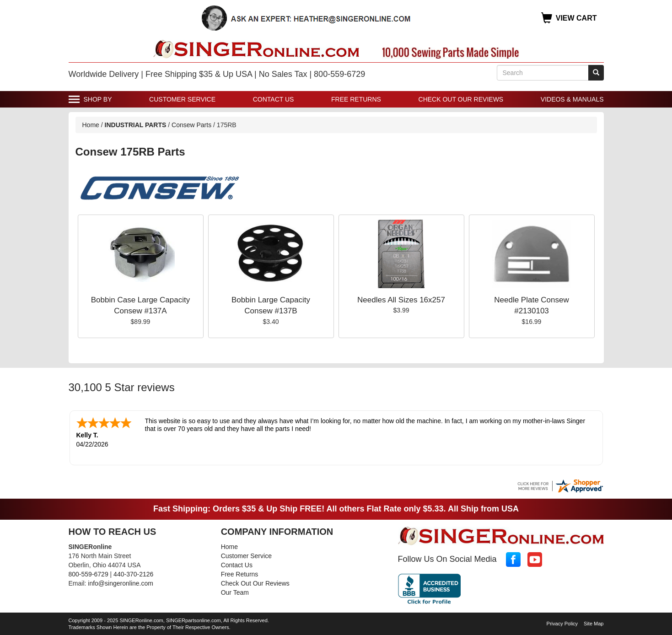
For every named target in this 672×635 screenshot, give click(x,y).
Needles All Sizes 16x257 (401, 300)
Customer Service (182, 99)
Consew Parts (191, 125)
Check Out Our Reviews (461, 99)
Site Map (594, 623)
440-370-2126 (133, 573)
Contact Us (274, 99)
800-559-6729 (89, 573)
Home (91, 125)
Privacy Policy (562, 623)
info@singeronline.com (121, 582)
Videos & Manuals (572, 99)
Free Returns (356, 99)
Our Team (235, 592)
